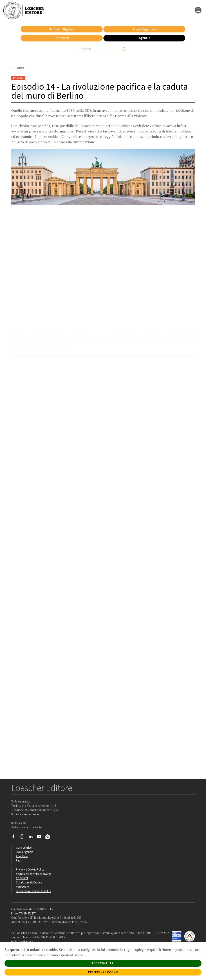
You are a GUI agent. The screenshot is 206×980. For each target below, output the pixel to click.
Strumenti (62, 38)
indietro (18, 68)
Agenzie (144, 38)
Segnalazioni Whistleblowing (33, 874)
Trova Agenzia (25, 852)
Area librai (22, 856)
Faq (18, 860)
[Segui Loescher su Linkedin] (32, 838)
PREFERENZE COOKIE (103, 972)
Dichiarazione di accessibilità (34, 891)
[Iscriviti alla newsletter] (49, 837)
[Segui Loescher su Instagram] (24, 838)
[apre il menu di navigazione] (198, 10)
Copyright (22, 878)
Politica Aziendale (22, 941)
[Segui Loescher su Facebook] (15, 838)
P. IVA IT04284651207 (23, 913)
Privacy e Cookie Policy (30, 869)
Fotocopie (22, 887)
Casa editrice (24, 848)
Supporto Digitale (62, 29)
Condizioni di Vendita (29, 882)
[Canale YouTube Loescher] (41, 838)
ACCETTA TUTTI (103, 963)
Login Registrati (144, 29)
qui (152, 950)
